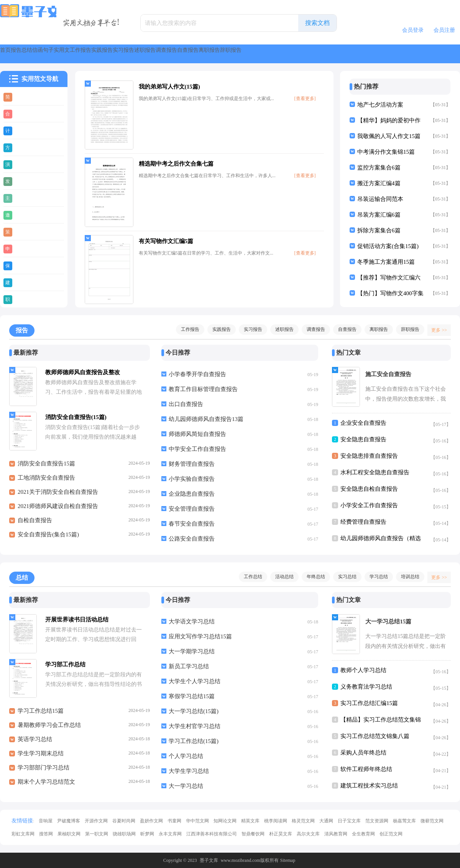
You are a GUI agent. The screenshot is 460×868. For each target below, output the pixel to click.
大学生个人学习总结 (195, 681)
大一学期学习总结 (192, 651)
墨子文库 (209, 860)
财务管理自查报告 (192, 464)
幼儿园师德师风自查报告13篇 (206, 419)
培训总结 (406, 577)
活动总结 (281, 577)
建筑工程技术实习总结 (369, 786)
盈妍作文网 (151, 821)
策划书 (25, 232)
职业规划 (28, 299)
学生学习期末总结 (41, 758)
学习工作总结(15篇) (194, 741)
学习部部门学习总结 (44, 772)
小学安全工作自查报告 (369, 505)
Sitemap (288, 860)
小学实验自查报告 (192, 479)
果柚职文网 (69, 834)
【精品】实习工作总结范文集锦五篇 (381, 721)
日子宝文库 (349, 821)
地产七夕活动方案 (380, 105)
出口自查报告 (186, 404)
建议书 (25, 282)
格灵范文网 (303, 821)
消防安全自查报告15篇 (46, 468)
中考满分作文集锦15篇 (386, 152)
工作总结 (249, 577)
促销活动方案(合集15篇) (388, 246)
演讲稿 (25, 164)
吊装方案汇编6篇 (379, 215)
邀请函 (25, 215)
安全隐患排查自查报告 (369, 456)
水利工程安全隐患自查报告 (375, 472)
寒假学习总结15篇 (192, 696)
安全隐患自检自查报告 (369, 489)
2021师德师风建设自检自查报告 (58, 510)
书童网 (174, 821)
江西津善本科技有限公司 (212, 834)
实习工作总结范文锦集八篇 (375, 736)
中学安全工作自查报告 (197, 449)
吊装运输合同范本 (380, 199)
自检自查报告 (35, 524)
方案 (22, 147)
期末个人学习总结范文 (46, 786)
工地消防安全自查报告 (46, 482)
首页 (14, 54)
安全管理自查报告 (192, 509)
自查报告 (391, 54)
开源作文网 (96, 821)
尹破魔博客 (69, 821)
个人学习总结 (186, 756)
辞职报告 (406, 329)
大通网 (326, 821)
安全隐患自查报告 (363, 439)
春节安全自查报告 (192, 524)
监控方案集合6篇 (379, 168)
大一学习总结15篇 (388, 621)
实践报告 (232, 54)
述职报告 (311, 54)
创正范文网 (391, 834)
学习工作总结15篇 (41, 715)
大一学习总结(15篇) (194, 711)
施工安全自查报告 (388, 374)
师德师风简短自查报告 (197, 434)
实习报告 (271, 54)
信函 (97, 54)
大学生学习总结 (189, 771)
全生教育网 (363, 834)
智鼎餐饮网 (253, 834)
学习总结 (375, 577)
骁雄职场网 (124, 834)
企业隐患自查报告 (192, 494)
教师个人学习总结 (363, 670)
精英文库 (250, 821)
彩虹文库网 (23, 834)
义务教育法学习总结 (366, 687)
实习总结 (343, 577)
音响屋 (46, 821)
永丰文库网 (170, 834)
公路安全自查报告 (192, 539)
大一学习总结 (186, 786)
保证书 (25, 265)
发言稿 (25, 181)
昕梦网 (147, 834)
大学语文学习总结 (192, 621)
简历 (22, 97)
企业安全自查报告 (363, 423)
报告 (41, 54)
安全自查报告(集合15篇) (48, 539)
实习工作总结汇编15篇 (369, 703)
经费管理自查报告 (363, 522)
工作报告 (192, 54)
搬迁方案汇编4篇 (379, 183)
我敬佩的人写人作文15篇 (389, 136)
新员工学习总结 (189, 666)
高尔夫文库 (308, 834)
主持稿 (25, 198)
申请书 (25, 248)
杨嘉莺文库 (404, 821)
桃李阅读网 (276, 821)
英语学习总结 (35, 743)
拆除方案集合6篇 (379, 230)
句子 (124, 54)
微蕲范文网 (432, 821)
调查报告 (351, 54)
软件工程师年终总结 (366, 769)
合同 (22, 113)
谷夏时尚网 (124, 821)
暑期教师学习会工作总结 (49, 729)
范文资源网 (377, 821)
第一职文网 (97, 834)
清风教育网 (336, 834)
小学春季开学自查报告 (197, 374)
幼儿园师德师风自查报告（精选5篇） (381, 540)
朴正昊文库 (281, 834)
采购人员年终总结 (363, 753)
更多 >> (436, 329)
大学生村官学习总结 (195, 726)
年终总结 (312, 577)
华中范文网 (197, 821)
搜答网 (46, 834)
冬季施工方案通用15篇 (386, 262)
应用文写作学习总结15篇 (200, 636)
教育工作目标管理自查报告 (203, 389)
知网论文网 (225, 821)
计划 (22, 130)
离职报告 (431, 54)
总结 (69, 54)
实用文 (155, 54)
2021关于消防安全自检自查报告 (58, 496)
